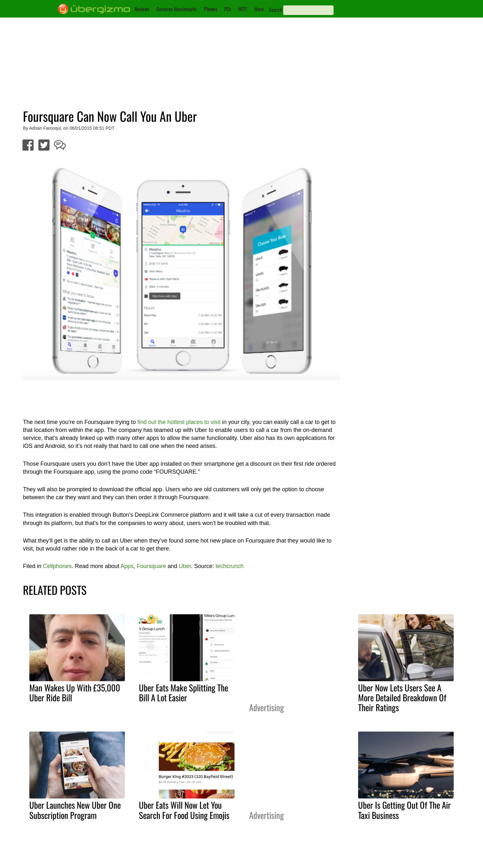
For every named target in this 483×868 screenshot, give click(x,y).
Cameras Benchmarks (177, 9)
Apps (127, 566)
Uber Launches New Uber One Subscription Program (75, 810)
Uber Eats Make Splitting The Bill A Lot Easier (184, 693)
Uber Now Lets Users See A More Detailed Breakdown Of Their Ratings (402, 697)
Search (275, 10)
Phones (211, 9)
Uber (185, 566)
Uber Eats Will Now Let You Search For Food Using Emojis (184, 810)
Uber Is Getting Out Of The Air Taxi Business (404, 810)
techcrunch (229, 566)
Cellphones (57, 566)
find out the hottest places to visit (179, 422)
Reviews (142, 9)
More (259, 9)
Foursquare (151, 566)
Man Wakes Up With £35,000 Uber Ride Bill (75, 693)
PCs (228, 9)
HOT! (243, 9)
